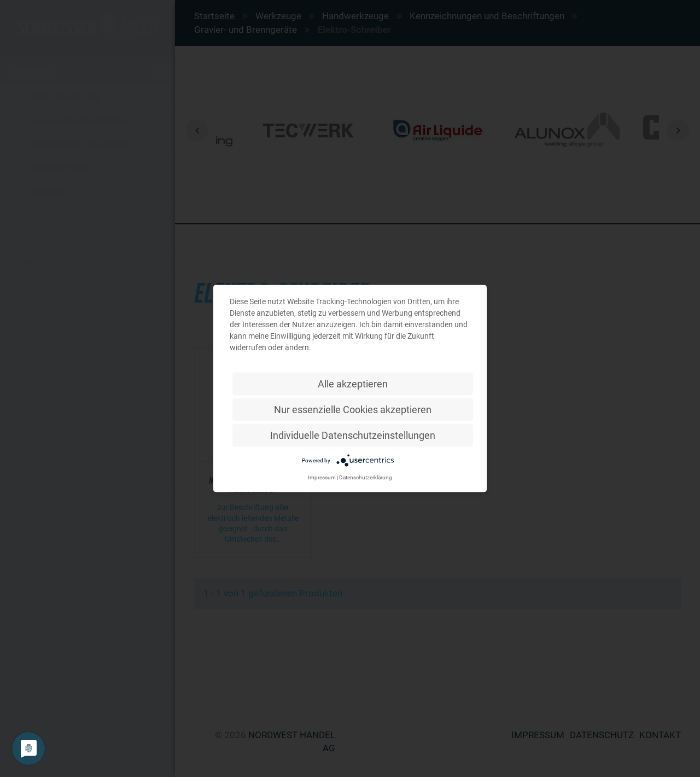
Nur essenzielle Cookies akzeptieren (353, 410)
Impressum (322, 477)
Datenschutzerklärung (366, 477)
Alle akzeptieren (353, 384)
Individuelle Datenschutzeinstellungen (353, 435)
